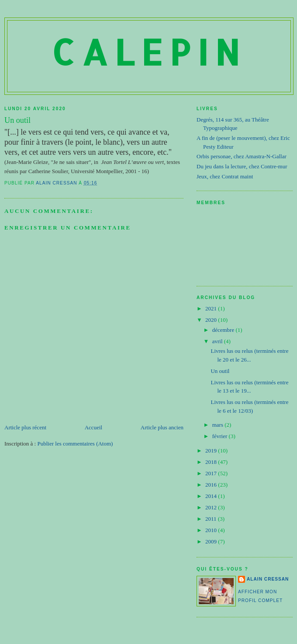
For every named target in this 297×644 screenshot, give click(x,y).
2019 (212, 451)
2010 (212, 530)
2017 (212, 473)
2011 (212, 519)
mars (219, 425)
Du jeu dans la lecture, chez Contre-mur (242, 166)
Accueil (93, 427)
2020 (212, 320)
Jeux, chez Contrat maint (225, 176)
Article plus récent (25, 427)
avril (218, 341)
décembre (224, 330)
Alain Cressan (268, 579)
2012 (212, 507)
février (221, 436)
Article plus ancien (162, 427)
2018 (212, 462)
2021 (212, 308)
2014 (212, 496)
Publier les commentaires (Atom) (75, 444)
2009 (212, 541)
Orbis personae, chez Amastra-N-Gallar (242, 156)
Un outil (220, 371)
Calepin (149, 52)
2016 (212, 485)
